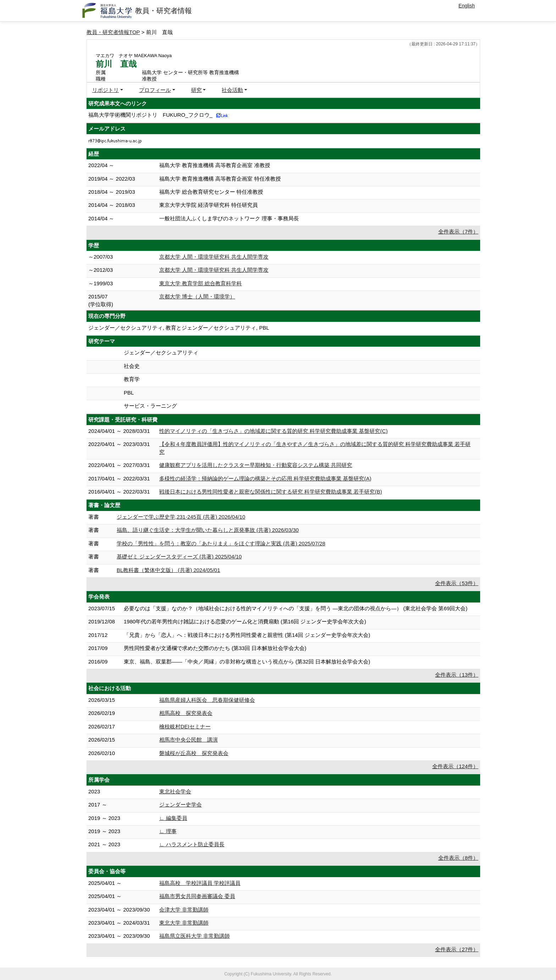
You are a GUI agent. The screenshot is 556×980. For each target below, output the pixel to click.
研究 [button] (196, 90)
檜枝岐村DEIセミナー (185, 726)
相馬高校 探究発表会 (186, 713)
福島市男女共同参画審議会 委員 (197, 896)
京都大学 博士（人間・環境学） (197, 296)
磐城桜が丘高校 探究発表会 (194, 753)
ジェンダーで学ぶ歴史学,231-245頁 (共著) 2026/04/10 (181, 517)
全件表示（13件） (457, 675)
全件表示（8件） (458, 858)
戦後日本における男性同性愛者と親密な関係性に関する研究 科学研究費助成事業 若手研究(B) (271, 492)
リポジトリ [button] (105, 90)
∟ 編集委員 (173, 818)
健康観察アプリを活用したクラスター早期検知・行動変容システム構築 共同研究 (256, 465)
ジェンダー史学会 (180, 805)
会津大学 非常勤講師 (184, 910)
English (467, 6)
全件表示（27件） (457, 949)
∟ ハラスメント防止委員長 (192, 844)
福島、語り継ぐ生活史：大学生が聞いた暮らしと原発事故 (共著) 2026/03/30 (208, 530)
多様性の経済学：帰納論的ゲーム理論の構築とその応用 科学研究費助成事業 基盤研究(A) (265, 478)
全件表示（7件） (458, 232)
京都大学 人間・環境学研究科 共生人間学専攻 (214, 257)
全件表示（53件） (457, 583)
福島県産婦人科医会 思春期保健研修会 (207, 700)
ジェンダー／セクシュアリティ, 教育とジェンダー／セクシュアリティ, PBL (179, 328)
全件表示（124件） (455, 766)
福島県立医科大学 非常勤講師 (194, 936)
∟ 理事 (168, 831)
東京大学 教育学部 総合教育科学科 (201, 283)
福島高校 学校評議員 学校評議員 (200, 883)
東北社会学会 (175, 791)
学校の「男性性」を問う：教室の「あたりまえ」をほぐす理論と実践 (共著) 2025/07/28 (221, 543)
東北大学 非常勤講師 (184, 923)
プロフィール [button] (155, 90)
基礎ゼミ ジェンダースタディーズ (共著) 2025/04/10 (179, 557)
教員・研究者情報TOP (113, 32)
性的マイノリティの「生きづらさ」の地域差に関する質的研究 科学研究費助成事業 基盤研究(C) (273, 431)
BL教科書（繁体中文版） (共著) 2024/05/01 (168, 570)
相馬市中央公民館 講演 (188, 740)
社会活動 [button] (232, 90)
